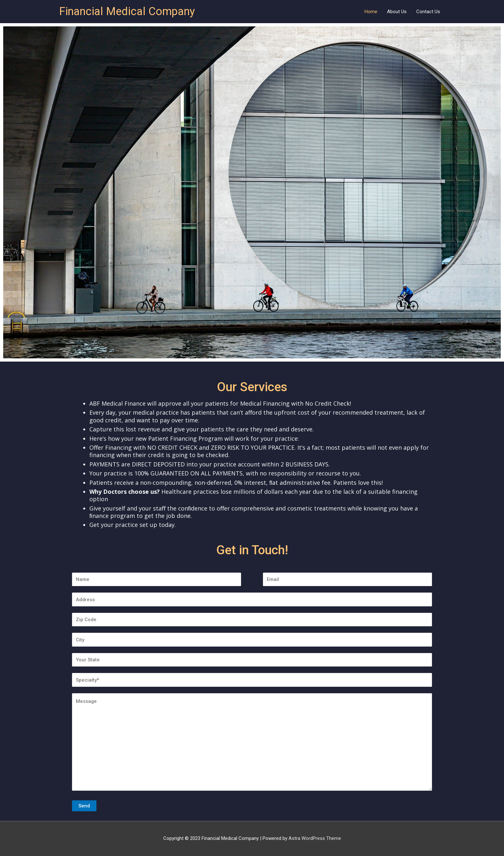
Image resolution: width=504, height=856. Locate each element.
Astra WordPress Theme (315, 839)
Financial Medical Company (130, 11)
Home (371, 12)
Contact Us (428, 12)
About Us (397, 12)
